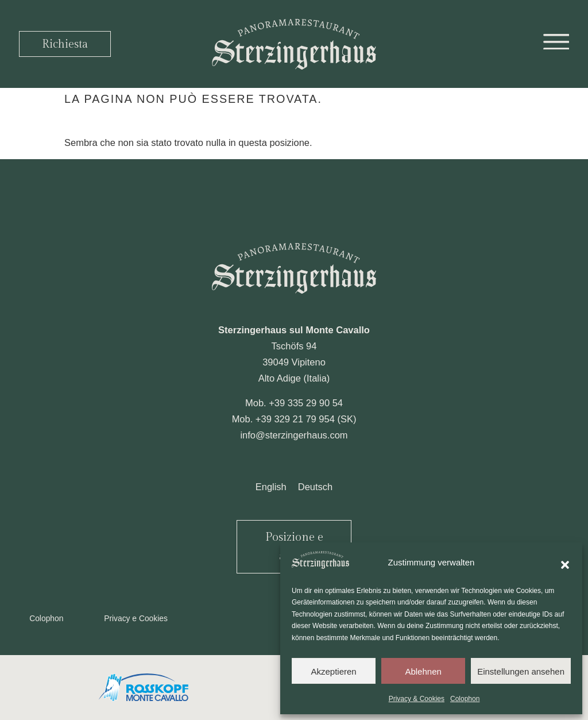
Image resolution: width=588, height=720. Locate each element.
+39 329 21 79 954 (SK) (306, 419)
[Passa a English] (271, 486)
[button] (565, 563)
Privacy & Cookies (417, 699)
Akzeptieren (333, 671)
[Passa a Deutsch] (315, 486)
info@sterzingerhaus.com (294, 435)
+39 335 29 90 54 (306, 403)
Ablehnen (423, 671)
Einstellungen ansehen (521, 671)
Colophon (465, 699)
